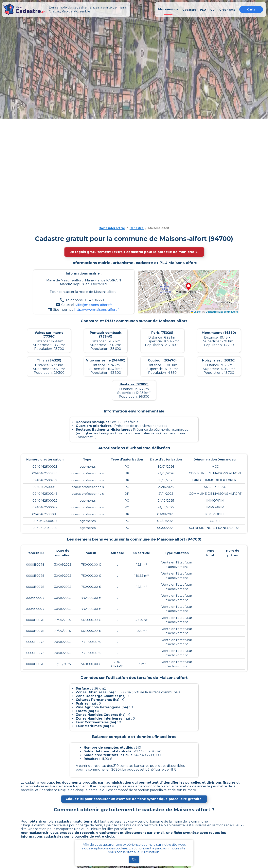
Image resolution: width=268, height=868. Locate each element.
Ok (134, 859)
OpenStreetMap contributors (222, 312)
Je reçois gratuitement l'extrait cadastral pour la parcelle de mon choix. (134, 252)
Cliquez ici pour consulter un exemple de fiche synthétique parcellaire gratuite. (134, 799)
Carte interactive (112, 228)
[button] (188, 287)
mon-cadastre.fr (35, 833)
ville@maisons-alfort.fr (94, 305)
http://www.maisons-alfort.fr (97, 310)
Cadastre (137, 228)
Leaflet (196, 312)
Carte (251, 9)
